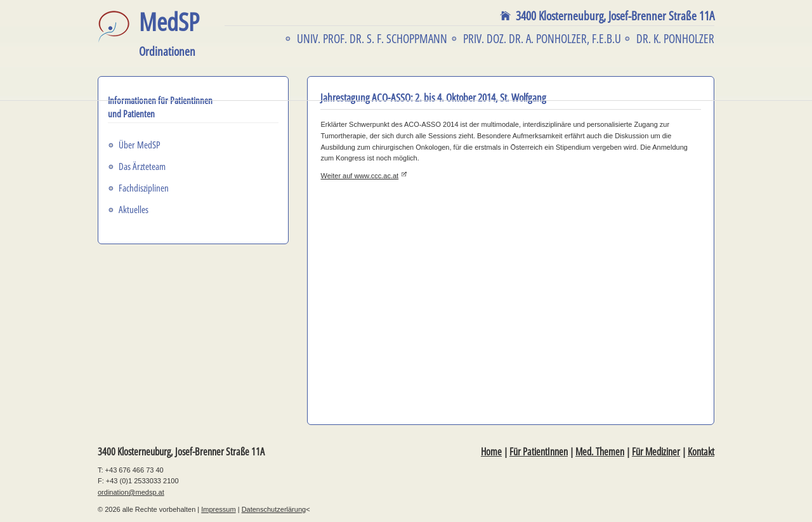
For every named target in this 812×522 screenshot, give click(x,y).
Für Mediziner (656, 452)
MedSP (169, 34)
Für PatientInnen (539, 452)
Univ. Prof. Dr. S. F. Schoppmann (372, 39)
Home (491, 452)
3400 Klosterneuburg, (615, 16)
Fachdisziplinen (144, 188)
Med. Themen (600, 452)
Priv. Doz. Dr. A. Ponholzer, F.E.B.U (542, 39)
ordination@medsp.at (131, 492)
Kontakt (701, 452)
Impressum (218, 509)
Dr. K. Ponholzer (675, 39)
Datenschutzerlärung (274, 509)
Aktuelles (134, 209)
